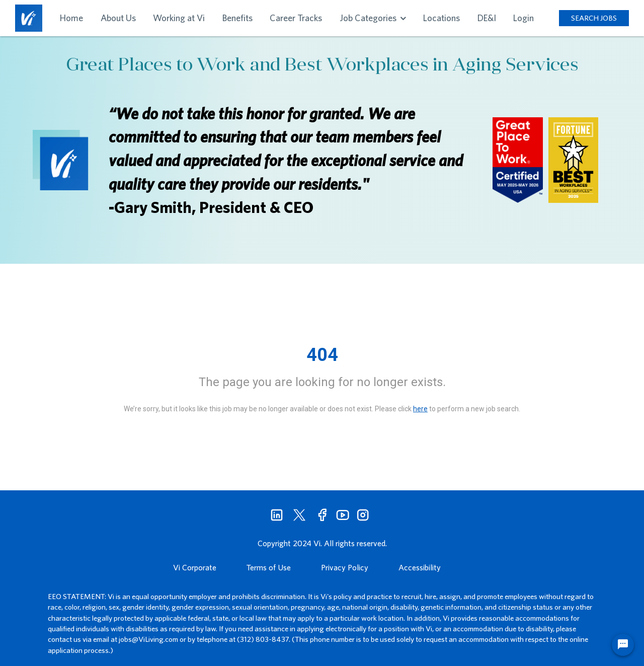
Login (524, 18)
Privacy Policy (345, 567)
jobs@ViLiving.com (148, 639)
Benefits (237, 18)
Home (71, 18)
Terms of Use (269, 567)
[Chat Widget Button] (623, 645)
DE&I (487, 18)
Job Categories (373, 18)
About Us (118, 18)
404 (322, 355)
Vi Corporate (195, 567)
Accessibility (420, 567)
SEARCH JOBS (594, 18)
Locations (441, 18)
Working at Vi (179, 18)
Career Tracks (296, 18)
